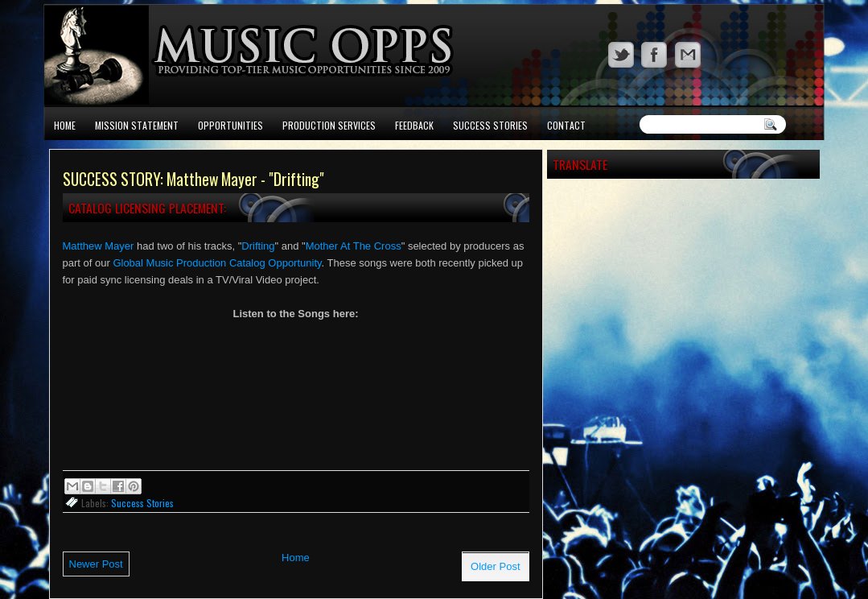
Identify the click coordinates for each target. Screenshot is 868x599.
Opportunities (230, 125)
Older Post (495, 566)
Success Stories (490, 125)
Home (65, 125)
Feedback (414, 125)
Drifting (258, 246)
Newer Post (96, 564)
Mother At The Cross (354, 246)
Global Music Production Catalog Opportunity (217, 263)
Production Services (329, 125)
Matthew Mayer (99, 246)
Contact (566, 125)
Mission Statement (137, 125)
